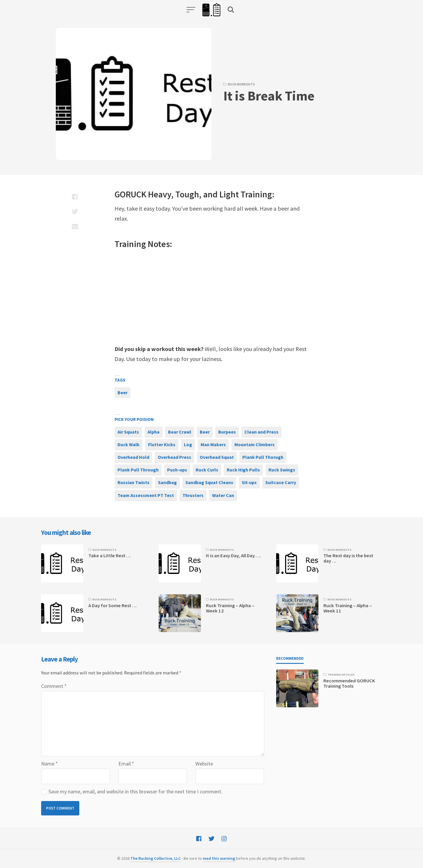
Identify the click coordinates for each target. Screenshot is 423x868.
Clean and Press (261, 432)
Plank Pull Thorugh (263, 457)
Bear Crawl (180, 432)
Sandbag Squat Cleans (209, 482)
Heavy (160, 194)
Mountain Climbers (255, 444)
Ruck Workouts (241, 84)
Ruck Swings (282, 470)
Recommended (290, 658)
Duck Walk (129, 444)
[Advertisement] (211, 297)
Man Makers (213, 444)
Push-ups (177, 470)
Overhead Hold (133, 457)
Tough (187, 194)
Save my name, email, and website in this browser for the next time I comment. (135, 791)
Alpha (153, 432)
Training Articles (341, 675)
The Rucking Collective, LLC (156, 858)
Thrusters (193, 495)
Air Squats (128, 432)
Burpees (227, 432)
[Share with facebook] (75, 197)
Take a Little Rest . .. (110, 556)
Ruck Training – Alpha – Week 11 (348, 608)
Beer (122, 392)
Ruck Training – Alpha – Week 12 (230, 608)
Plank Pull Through (138, 470)
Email (126, 764)
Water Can (223, 495)
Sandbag (167, 482)
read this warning (219, 858)
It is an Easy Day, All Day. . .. (233, 556)
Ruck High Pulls (243, 470)
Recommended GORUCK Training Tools (349, 683)
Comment (54, 686)
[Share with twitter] (75, 211)
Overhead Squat (217, 457)
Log (188, 444)
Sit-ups (249, 482)
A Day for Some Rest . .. (113, 606)
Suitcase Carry (281, 482)
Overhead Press (174, 457)
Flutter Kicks (162, 444)
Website (204, 764)
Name (49, 764)
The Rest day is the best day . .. (348, 558)
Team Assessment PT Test (146, 495)
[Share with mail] (75, 226)
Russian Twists (134, 482)
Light (229, 194)
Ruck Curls (207, 470)
